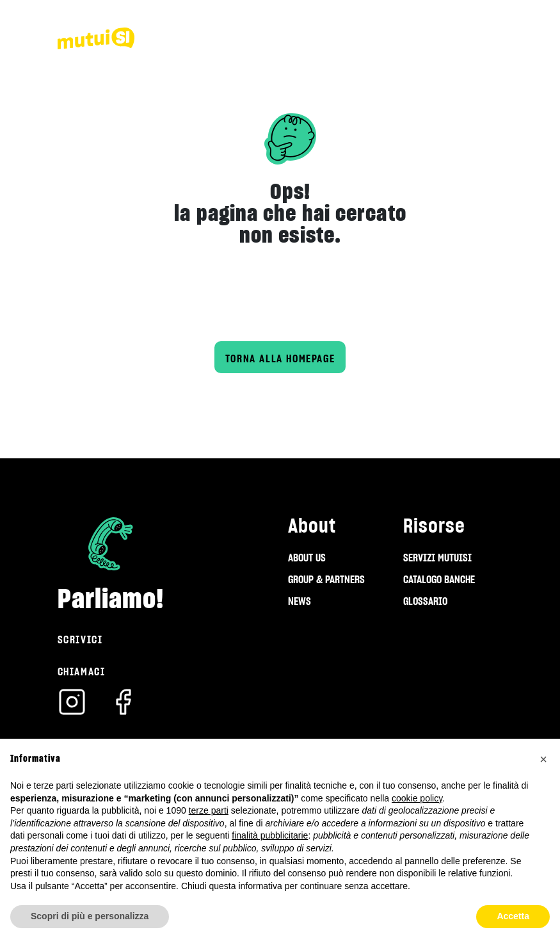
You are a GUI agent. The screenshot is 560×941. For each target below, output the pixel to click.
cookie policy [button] (417, 798)
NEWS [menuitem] (300, 601)
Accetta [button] (513, 916)
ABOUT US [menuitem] (307, 558)
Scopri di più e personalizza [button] (90, 916)
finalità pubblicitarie (270, 835)
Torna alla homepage (280, 358)
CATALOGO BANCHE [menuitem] (439, 579)
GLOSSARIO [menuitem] (425, 601)
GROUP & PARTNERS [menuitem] (326, 579)
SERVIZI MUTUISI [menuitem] (437, 558)
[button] (543, 759)
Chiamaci (82, 672)
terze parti (209, 810)
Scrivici (80, 639)
